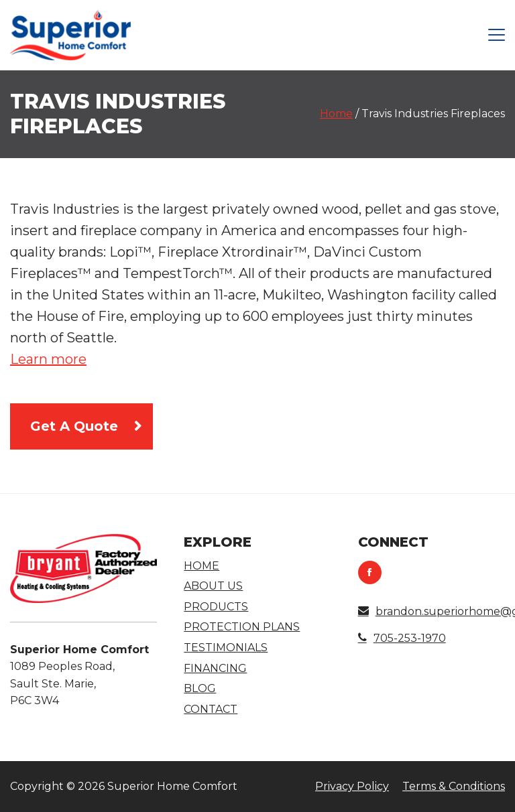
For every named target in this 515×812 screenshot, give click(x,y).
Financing (215, 668)
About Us (213, 586)
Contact (211, 709)
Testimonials (226, 648)
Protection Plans (242, 627)
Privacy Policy (352, 786)
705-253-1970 (402, 638)
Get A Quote (74, 426)
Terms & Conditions (454, 786)
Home (336, 114)
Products (216, 607)
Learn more (48, 359)
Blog (200, 688)
